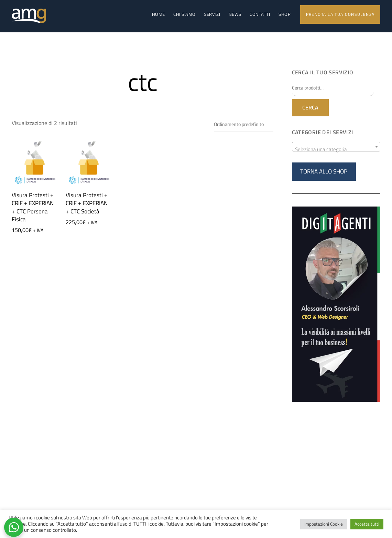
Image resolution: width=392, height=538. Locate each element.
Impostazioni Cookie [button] (324, 524)
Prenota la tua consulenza (340, 14)
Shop (285, 14)
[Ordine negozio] (244, 125)
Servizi (212, 14)
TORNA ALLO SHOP (324, 171)
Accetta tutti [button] (367, 524)
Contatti (260, 14)
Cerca (310, 108)
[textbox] (336, 150)
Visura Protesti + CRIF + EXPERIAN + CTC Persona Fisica (33, 208)
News (235, 14)
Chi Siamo (184, 14)
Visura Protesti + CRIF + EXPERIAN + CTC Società (87, 204)
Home (159, 14)
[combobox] (336, 147)
